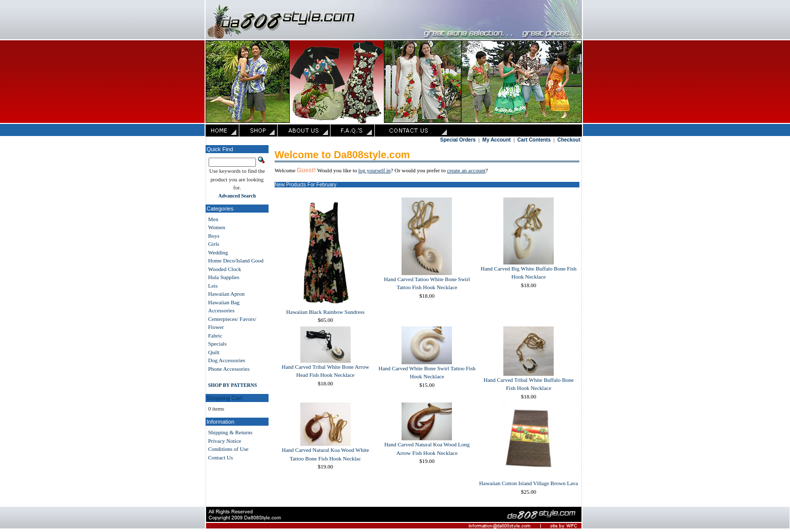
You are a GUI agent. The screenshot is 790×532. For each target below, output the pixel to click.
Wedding (218, 252)
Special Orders (458, 140)
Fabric (215, 336)
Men (213, 219)
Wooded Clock (224, 269)
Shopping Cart (224, 398)
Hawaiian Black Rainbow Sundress (325, 312)
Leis (213, 286)
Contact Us (220, 457)
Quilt (214, 352)
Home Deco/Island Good (236, 260)
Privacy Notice (225, 441)
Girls (214, 244)
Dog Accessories (227, 360)
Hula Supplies (224, 277)
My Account (496, 140)
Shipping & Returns (230, 432)
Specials (217, 344)
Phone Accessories (229, 369)
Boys (214, 236)
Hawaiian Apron (226, 294)
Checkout (569, 140)
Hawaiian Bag (224, 302)
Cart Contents (534, 140)
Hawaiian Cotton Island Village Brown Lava (529, 483)
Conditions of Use (228, 449)
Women (217, 227)
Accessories (221, 310)
